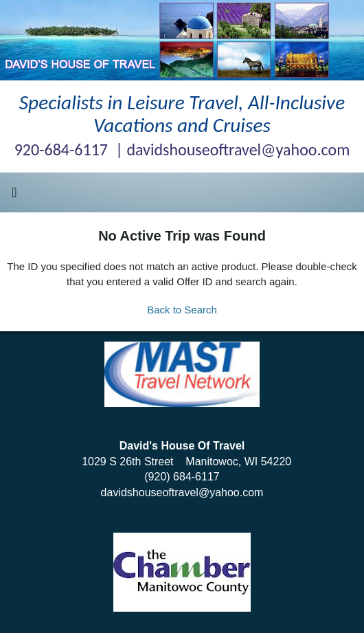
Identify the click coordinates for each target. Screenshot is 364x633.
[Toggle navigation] (14, 196)
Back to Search (182, 310)
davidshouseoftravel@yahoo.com (182, 492)
